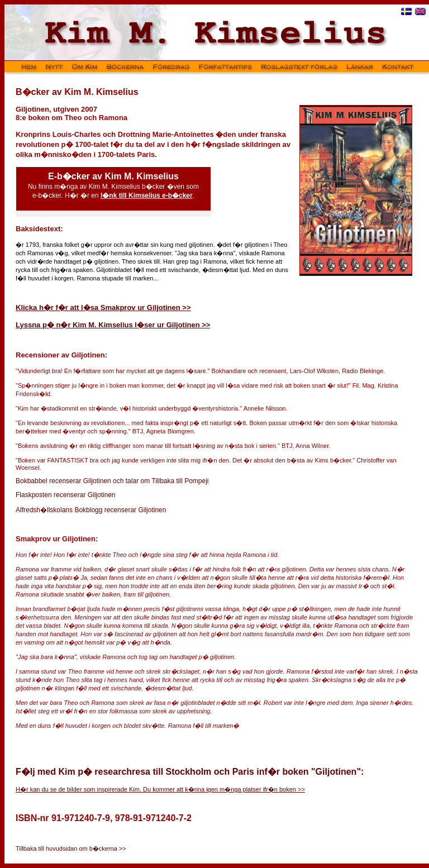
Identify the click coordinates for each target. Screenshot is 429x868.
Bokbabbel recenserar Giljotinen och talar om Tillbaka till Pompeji (112, 481)
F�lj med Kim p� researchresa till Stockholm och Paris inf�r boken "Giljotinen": (190, 772)
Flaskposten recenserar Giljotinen (66, 495)
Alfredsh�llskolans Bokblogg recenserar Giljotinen (91, 510)
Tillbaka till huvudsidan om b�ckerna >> (71, 848)
